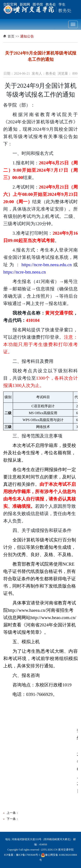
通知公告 (27, 36)
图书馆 (38, 4)
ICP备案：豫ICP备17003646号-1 (22, 855)
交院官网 (10, 4)
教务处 (51, 4)
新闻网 (25, 4)
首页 (11, 36)
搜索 (13, 9)
